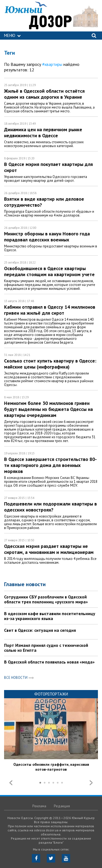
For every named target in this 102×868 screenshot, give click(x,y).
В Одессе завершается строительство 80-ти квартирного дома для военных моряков (50, 465)
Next (91, 783)
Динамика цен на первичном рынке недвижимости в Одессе (43, 132)
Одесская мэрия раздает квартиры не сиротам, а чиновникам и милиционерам (49, 549)
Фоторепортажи (51, 694)
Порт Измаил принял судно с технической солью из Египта (46, 648)
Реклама (39, 806)
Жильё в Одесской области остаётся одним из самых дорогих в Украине (44, 94)
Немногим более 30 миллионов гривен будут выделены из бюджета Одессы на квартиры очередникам (48, 409)
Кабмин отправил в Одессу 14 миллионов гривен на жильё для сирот (50, 310)
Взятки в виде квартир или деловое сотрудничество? (44, 202)
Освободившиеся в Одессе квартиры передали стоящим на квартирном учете (49, 271)
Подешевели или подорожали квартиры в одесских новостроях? (50, 507)
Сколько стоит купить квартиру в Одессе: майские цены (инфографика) (50, 364)
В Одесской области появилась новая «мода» (49, 662)
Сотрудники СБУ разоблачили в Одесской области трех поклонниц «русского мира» (46, 599)
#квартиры (52, 64)
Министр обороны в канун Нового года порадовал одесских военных (47, 237)
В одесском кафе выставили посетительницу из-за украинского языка (50, 616)
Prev (11, 783)
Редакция (62, 806)
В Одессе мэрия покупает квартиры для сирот (48, 167)
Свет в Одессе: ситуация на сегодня (40, 630)
